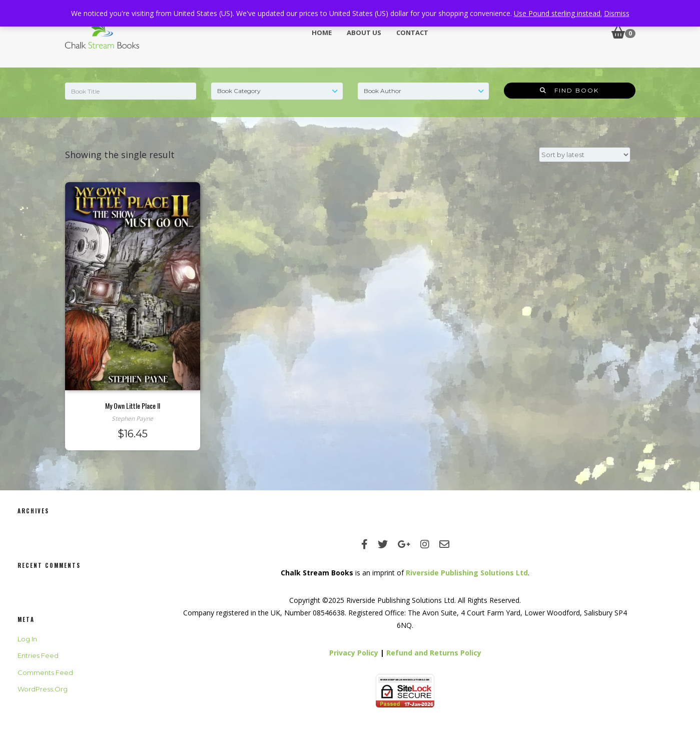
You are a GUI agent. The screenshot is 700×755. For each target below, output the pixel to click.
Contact (412, 33)
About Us (364, 33)
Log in (27, 639)
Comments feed (45, 672)
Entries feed (38, 655)
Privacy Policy (354, 653)
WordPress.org (43, 689)
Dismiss (617, 13)
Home (322, 33)
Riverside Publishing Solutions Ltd (467, 573)
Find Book (569, 90)
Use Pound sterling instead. (558, 13)
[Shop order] (585, 155)
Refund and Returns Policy (434, 653)
